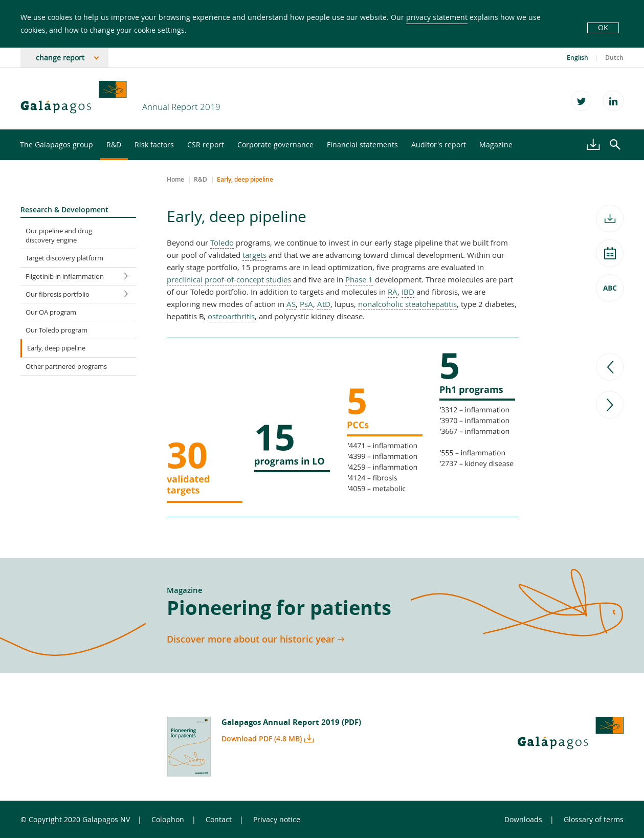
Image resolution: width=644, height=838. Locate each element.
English (578, 58)
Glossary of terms (594, 819)
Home (175, 180)
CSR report (206, 145)
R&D (114, 145)
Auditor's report (439, 145)
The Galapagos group (57, 145)
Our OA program (51, 312)
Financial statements (362, 145)
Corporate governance (275, 145)
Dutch (614, 58)
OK (603, 27)
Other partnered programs (66, 366)
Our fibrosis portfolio (81, 294)
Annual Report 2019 (181, 107)
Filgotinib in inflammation (81, 276)
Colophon (168, 819)
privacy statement (437, 17)
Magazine (496, 145)
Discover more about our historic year (251, 639)
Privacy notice (277, 819)
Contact (219, 819)
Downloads (523, 819)
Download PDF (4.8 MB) (262, 738)
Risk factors (154, 145)
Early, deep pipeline (56, 348)
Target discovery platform (64, 258)
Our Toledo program (57, 330)
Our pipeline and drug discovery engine (59, 235)
